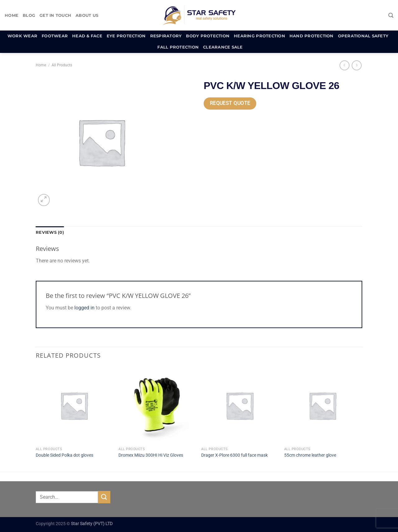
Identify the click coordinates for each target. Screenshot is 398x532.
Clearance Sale (223, 47)
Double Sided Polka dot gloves (65, 455)
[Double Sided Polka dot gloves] (74, 405)
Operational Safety (363, 36)
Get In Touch (55, 15)
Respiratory (166, 36)
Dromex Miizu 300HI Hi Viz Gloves (151, 455)
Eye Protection (126, 36)
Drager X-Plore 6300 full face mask (234, 455)
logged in (84, 308)
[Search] (391, 15)
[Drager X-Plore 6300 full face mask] (240, 405)
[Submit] (104, 497)
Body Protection (208, 36)
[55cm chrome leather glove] (323, 405)
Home (12, 15)
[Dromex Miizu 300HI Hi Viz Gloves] (157, 405)
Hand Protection (312, 36)
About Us (87, 15)
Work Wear (22, 36)
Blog (29, 15)
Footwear (55, 36)
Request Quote (230, 103)
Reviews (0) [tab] (50, 232)
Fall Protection (178, 47)
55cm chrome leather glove (310, 455)
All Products (62, 65)
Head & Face (87, 36)
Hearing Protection (259, 36)
